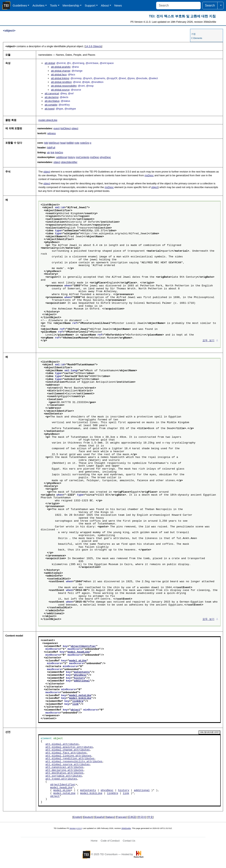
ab (48, 152)
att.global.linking (60, 78)
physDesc (105, 157)
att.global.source (60, 90)
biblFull (51, 148)
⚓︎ (217, 341)
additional (62, 157)
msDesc (95, 157)
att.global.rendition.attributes (70, 759)
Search (210, 5)
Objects (93, 46)
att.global (50, 63)
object (75, 128)
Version (73, 828)
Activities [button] (38, 5)
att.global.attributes (62, 744)
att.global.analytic (61, 67)
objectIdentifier (69, 162)
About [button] (105, 5)
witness (52, 133)
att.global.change (60, 71)
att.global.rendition (61, 82)
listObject (66, 128)
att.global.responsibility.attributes (74, 762)
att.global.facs (59, 75)
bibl (46, 143)
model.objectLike (48, 120)
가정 (193, 34)
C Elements (197, 38)
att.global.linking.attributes (68, 756)
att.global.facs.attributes (66, 753)
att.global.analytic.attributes (69, 747)
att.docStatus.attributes (64, 773)
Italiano (110, 817)
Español (99, 817)
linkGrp (59, 152)
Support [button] (90, 5)
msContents (83, 157)
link (52, 152)
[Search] (178, 6)
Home (94, 841)
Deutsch (88, 817)
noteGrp (85, 143)
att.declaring (52, 97)
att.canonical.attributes (64, 767)
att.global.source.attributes (68, 765)
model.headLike (79, 652)
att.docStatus (52, 101)
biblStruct (54, 143)
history (71, 157)
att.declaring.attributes (64, 770)
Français (121, 817)
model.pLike (78, 661)
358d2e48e (126, 828)
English (77, 817)
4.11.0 (79, 828)
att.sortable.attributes (64, 776)
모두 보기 (208, 341)
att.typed (49, 109)
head (63, 143)
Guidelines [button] (20, 5)
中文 (150, 817)
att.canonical (52, 93)
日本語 (132, 817)
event (57, 128)
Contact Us (129, 841)
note (77, 143)
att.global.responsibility (64, 86)
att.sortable (51, 105)
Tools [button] (53, 5)
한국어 (142, 817)
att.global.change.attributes (68, 750)
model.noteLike (80, 696)
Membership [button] (71, 5)
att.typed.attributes (61, 779)
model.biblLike (80, 698)
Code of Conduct (110, 841)
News (118, 5)
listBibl (70, 143)
